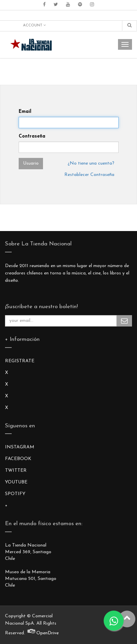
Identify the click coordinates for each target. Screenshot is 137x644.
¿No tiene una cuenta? (91, 163)
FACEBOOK (18, 459)
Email (25, 112)
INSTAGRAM (20, 447)
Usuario (31, 163)
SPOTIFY (15, 494)
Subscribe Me (124, 321)
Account (34, 25)
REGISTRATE (20, 361)
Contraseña (32, 136)
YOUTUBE (16, 482)
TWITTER (16, 471)
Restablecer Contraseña (89, 175)
